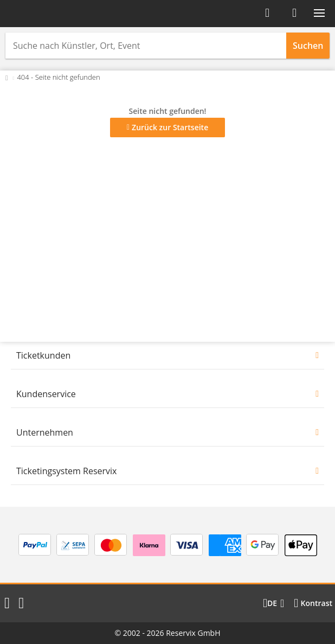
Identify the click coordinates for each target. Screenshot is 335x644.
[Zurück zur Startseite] (7, 77)
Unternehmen (45, 432)
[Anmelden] (267, 13)
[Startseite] (42, 14)
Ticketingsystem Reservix (66, 471)
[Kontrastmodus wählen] (313, 603)
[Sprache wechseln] (273, 603)
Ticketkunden (43, 355)
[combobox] (146, 46)
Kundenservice (46, 394)
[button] (319, 13)
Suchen (308, 46)
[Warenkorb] (294, 13)
